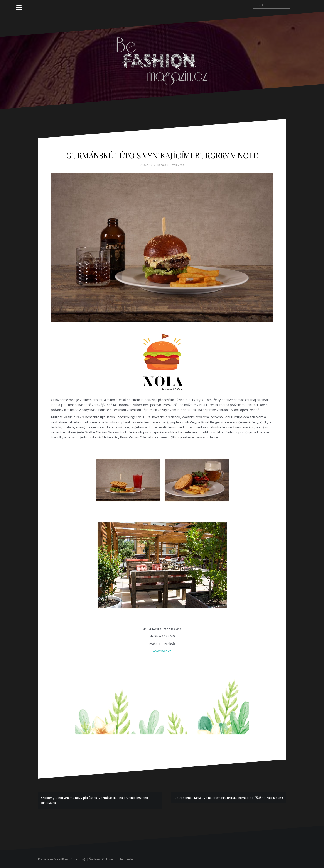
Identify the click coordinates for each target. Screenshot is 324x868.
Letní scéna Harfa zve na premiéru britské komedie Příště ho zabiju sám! (229, 798)
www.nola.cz (162, 651)
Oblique (107, 859)
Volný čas (178, 165)
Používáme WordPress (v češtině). (62, 859)
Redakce (163, 165)
